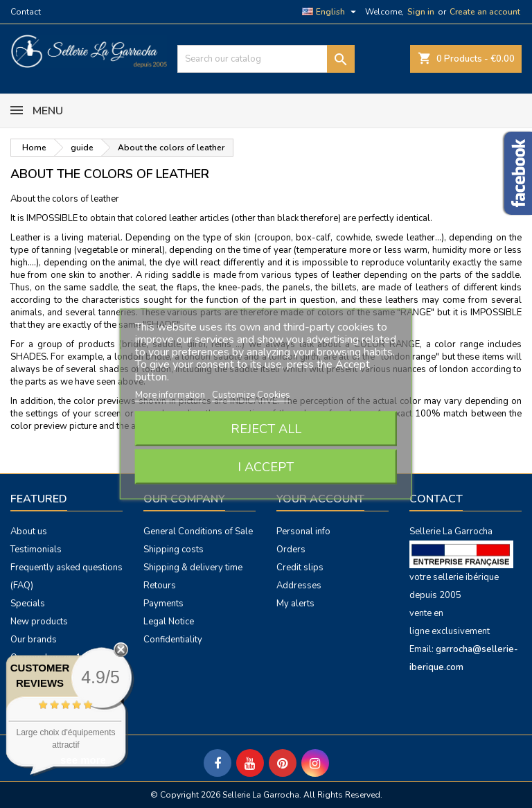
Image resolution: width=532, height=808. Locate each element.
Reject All (266, 429)
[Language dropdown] (331, 12)
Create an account (485, 12)
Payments (163, 604)
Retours (160, 586)
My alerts (295, 604)
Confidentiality (173, 640)
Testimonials (36, 550)
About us (29, 532)
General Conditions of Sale (198, 532)
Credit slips (300, 568)
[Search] (266, 59)
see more (83, 760)
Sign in (421, 12)
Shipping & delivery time (193, 568)
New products (39, 622)
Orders (291, 550)
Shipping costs (174, 550)
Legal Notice (169, 622)
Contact (26, 12)
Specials (28, 604)
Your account (320, 499)
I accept (266, 467)
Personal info (303, 532)
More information (171, 395)
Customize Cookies (251, 395)
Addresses (299, 586)
